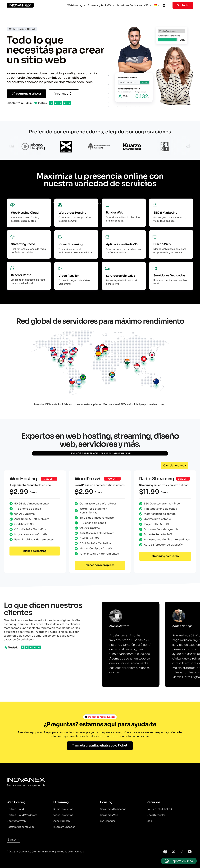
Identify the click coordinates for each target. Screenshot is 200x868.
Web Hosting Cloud (22, 29)
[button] (175, 466)
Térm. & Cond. (46, 852)
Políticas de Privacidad (70, 852)
